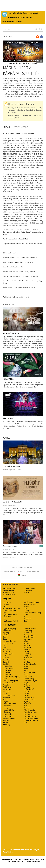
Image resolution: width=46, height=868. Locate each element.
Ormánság (27, 654)
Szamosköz (28, 677)
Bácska (6, 635)
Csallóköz (6, 660)
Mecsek (26, 643)
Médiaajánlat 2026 (9, 588)
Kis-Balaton (7, 720)
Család (29, 17)
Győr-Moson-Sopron (10, 615)
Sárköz (26, 668)
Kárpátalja (7, 712)
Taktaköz (27, 685)
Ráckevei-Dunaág (30, 664)
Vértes (26, 706)
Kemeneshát (7, 716)
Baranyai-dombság (10, 641)
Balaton (6, 639)
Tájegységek (28, 590)
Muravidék (27, 647)
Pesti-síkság (28, 658)
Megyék (26, 593)
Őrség (26, 656)
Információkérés (9, 590)
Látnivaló (34, 13)
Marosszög (28, 639)
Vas (25, 617)
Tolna (26, 615)
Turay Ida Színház (10, 505)
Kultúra (21, 17)
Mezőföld (27, 645)
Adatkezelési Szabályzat (13, 571)
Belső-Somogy (8, 643)
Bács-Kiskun (7, 602)
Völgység (27, 714)
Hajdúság (6, 697)
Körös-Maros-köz (30, 629)
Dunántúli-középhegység (12, 677)
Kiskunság (7, 725)
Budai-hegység (8, 654)
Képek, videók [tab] (21, 127)
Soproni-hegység (30, 672)
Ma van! (5, 14)
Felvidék (6, 685)
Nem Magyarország (31, 604)
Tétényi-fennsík (29, 689)
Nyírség (26, 652)
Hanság (6, 700)
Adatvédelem (17, 862)
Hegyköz (6, 702)
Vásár (19, 13)
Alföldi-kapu (7, 631)
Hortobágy (7, 706)
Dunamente (7, 675)
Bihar (5, 647)
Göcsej (5, 693)
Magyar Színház (9, 549)
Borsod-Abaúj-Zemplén (11, 608)
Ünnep (26, 13)
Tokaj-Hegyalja (29, 697)
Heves (5, 619)
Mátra (26, 641)
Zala (25, 621)
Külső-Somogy (29, 637)
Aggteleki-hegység (9, 629)
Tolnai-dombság (30, 700)
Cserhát (6, 664)
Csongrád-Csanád (9, 611)
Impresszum (24, 859)
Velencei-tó (28, 704)
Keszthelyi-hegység (10, 718)
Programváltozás (9, 595)
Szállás (19, 22)
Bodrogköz (7, 649)
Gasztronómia (8, 22)
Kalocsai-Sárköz (9, 710)
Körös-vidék (28, 633)
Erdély (5, 679)
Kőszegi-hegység (30, 635)
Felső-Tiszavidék (9, 683)
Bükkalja (6, 658)
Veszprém (27, 619)
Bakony (6, 637)
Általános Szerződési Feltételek (22, 568)
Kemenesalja (7, 714)
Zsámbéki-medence (31, 720)
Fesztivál (12, 13)
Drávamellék (7, 666)
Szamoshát (28, 675)
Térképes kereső (30, 588)
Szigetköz (27, 683)
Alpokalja (6, 633)
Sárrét (26, 670)
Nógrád (26, 606)
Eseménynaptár (8, 593)
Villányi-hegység (29, 710)
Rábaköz (27, 662)
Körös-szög (28, 631)
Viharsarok (28, 708)
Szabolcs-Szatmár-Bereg (32, 613)
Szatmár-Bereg (29, 679)
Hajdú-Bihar (7, 617)
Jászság (6, 708)
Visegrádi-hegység (30, 712)
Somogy (27, 611)
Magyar (22, 575)
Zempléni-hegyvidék (31, 718)
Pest (25, 608)
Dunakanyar (7, 670)
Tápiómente (28, 687)
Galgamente (7, 689)
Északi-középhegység (10, 681)
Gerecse (6, 691)
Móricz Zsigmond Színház (12, 470)
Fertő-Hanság (8, 687)
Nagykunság (28, 649)
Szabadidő (12, 17)
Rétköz (26, 666)
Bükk (5, 656)
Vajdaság (27, 702)
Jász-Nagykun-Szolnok (11, 621)
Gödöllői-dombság (10, 695)
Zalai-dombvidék (30, 716)
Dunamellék (7, 672)
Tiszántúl (27, 695)
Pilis (25, 660)
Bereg (5, 645)
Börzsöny (6, 652)
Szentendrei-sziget (30, 681)
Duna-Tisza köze (9, 668)
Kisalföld (6, 722)
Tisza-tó (27, 691)
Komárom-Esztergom (31, 602)
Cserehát (6, 662)
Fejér (5, 613)
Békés (5, 606)
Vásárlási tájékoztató (32, 571)
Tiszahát (27, 693)
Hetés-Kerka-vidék (9, 704)
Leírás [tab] (6, 127)
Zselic (26, 722)
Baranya (6, 604)
